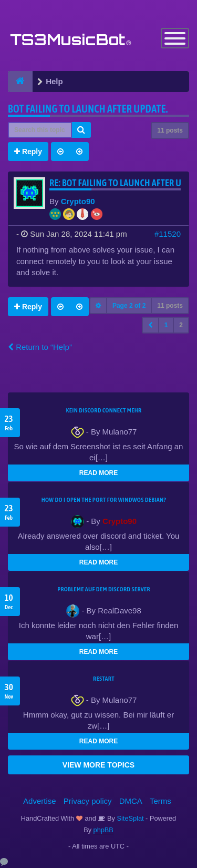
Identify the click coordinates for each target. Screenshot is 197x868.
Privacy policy (88, 801)
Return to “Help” (40, 347)
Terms (160, 801)
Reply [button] (28, 152)
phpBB (103, 830)
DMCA (131, 801)
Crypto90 (78, 201)
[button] (151, 325)
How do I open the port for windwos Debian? (104, 500)
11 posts (170, 130)
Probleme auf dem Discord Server (104, 589)
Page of (129, 306)
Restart (104, 679)
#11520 (168, 234)
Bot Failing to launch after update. (88, 109)
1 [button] (166, 325)
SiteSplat (129, 818)
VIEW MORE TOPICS (98, 765)
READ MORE (98, 473)
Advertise (40, 801)
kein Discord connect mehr (103, 410)
